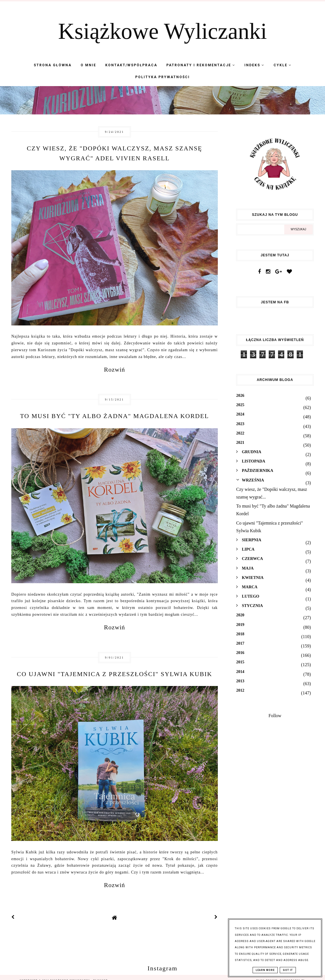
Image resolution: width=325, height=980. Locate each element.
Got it (288, 970)
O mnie (88, 65)
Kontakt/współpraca (131, 65)
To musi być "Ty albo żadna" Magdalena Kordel (115, 416)
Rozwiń (115, 369)
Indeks (254, 65)
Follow (275, 716)
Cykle (283, 65)
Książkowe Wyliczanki (163, 31)
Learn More (265, 970)
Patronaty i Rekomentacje (201, 65)
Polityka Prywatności (162, 77)
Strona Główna (53, 65)
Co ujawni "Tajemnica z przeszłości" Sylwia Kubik (115, 674)
